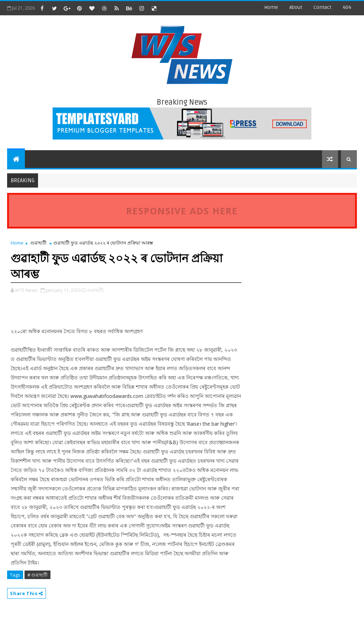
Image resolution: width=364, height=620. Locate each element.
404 (347, 7)
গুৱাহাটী (38, 243)
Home (271, 7)
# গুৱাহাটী (38, 575)
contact (322, 7)
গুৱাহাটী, (96, 290)
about (296, 7)
